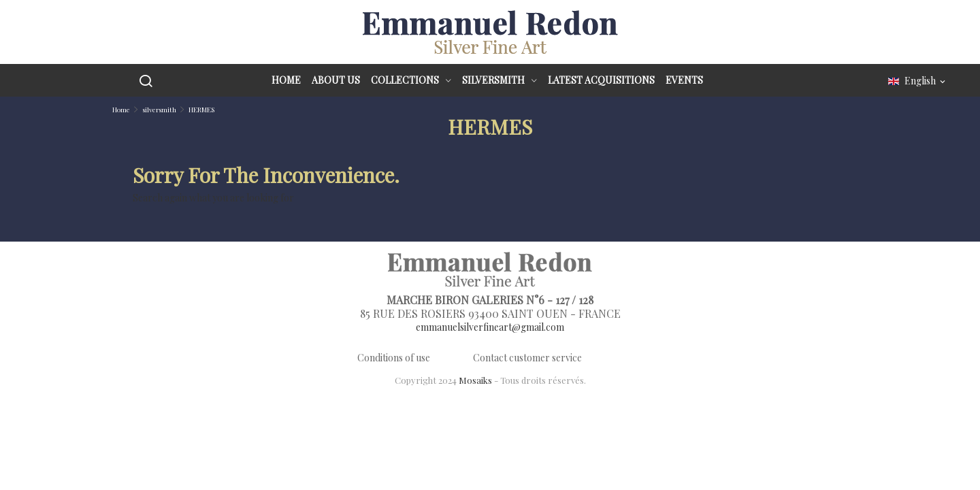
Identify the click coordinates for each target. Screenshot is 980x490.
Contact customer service (527, 358)
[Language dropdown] (918, 81)
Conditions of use (394, 358)
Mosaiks (475, 380)
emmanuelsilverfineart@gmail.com (490, 327)
